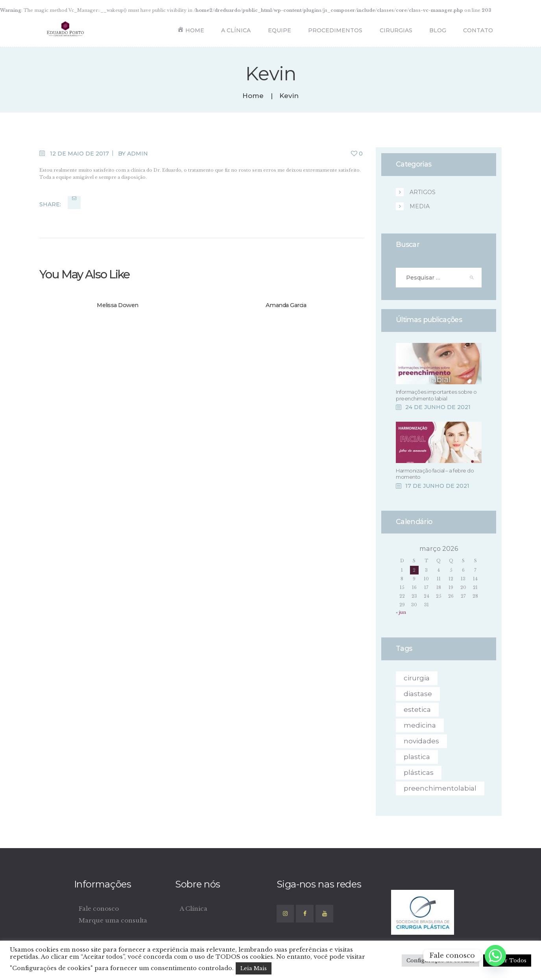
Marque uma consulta (113, 920)
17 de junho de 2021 (437, 486)
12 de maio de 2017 (79, 154)
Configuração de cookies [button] (440, 961)
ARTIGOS (423, 192)
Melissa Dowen (118, 305)
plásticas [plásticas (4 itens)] (419, 773)
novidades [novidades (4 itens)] (421, 741)
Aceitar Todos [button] (507, 961)
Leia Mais (254, 968)
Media (420, 206)
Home (253, 96)
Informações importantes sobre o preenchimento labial (436, 395)
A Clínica (194, 909)
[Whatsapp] (495, 956)
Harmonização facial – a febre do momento (435, 474)
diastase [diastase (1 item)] (418, 694)
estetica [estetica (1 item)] (417, 710)
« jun (401, 612)
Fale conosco (99, 909)
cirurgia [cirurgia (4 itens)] (417, 678)
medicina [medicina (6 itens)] (420, 725)
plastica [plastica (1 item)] (417, 757)
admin (138, 154)
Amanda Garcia (286, 305)
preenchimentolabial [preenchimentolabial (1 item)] (440, 788)
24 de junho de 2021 (438, 407)
